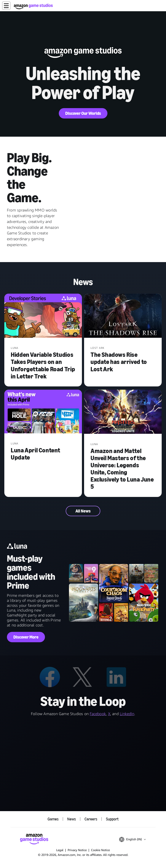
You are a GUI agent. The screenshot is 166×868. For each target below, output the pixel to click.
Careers (91, 819)
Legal (60, 850)
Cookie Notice (100, 850)
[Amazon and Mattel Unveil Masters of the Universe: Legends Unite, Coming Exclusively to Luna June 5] (123, 412)
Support (112, 819)
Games (53, 819)
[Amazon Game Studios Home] (33, 6)
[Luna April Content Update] (43, 412)
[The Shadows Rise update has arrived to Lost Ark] (123, 316)
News (72, 819)
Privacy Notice (77, 850)
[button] (6, 6)
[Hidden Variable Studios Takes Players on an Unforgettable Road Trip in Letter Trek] (43, 316)
